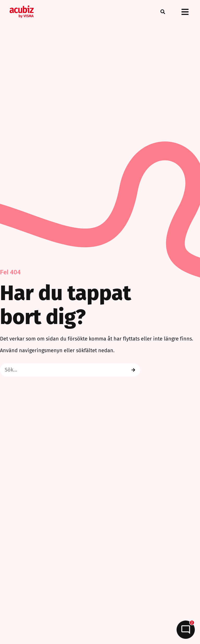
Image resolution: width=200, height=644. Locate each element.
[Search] (133, 370)
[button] (163, 12)
